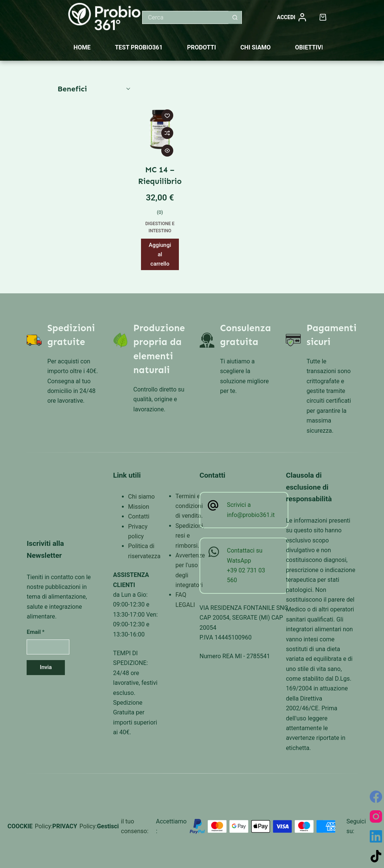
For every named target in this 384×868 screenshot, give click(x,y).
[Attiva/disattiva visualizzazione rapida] (167, 151)
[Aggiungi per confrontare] (167, 133)
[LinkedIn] (376, 836)
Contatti (139, 516)
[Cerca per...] (186, 17)
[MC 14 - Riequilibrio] (160, 129)
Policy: (44, 826)
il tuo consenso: (135, 826)
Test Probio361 (139, 47)
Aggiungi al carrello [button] (160, 254)
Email (36, 632)
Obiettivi (309, 47)
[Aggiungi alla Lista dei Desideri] (167, 115)
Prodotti (202, 47)
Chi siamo (256, 47)
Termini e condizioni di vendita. (189, 506)
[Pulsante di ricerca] (235, 17)
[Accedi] (290, 17)
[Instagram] (376, 816)
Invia (46, 667)
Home (82, 47)
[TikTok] (376, 856)
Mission (139, 507)
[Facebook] (376, 797)
